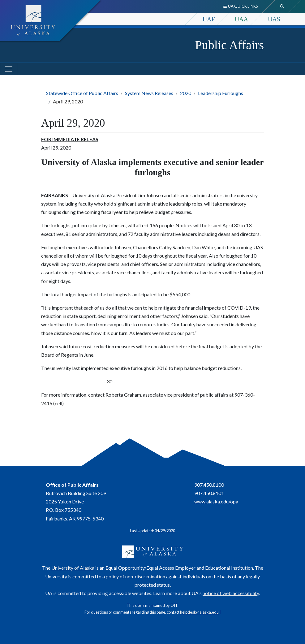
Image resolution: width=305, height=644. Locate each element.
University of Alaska (73, 568)
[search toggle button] (282, 7)
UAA (241, 19)
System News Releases (149, 93)
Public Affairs (229, 45)
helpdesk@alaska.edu (199, 612)
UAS (274, 19)
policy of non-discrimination (135, 576)
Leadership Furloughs (221, 93)
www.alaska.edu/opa (216, 501)
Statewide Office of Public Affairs (82, 93)
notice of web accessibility (231, 593)
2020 (186, 93)
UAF (209, 19)
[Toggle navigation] (9, 69)
